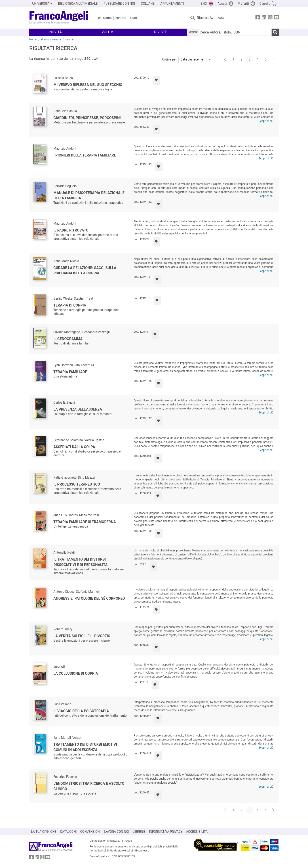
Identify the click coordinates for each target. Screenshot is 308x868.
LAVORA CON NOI (117, 832)
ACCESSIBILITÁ (197, 832)
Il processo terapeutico (77, 484)
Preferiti (243, 4)
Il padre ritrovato (71, 230)
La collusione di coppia (76, 673)
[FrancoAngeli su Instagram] (270, 18)
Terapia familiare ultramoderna (85, 522)
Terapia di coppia (70, 305)
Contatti (121, 18)
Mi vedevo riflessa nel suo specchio (88, 85)
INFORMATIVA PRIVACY (166, 832)
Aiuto (133, 18)
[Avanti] (274, 60)
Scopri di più (266, 121)
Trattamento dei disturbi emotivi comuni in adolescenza (85, 747)
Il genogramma (68, 339)
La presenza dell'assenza (78, 409)
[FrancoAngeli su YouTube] (276, 18)
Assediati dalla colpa (74, 447)
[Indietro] (226, 60)
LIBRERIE (139, 832)
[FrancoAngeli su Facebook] (258, 18)
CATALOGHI (68, 832)
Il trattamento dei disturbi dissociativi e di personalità (80, 562)
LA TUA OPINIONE (44, 832)
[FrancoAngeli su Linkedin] (264, 18)
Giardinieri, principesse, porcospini (87, 118)
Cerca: (193, 32)
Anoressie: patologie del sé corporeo (89, 598)
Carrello (265, 4)
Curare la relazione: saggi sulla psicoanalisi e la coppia (85, 270)
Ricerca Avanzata (211, 18)
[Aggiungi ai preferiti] (157, 80)
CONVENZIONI (90, 832)
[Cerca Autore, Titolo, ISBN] (235, 32)
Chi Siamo (105, 18)
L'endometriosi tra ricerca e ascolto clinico (89, 786)
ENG (204, 4)
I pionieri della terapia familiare (85, 155)
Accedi (222, 4)
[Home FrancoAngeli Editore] (59, 18)
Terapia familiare (70, 372)
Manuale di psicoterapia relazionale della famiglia (89, 195)
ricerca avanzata (51, 40)
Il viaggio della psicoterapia (81, 711)
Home (33, 40)
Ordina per (169, 59)
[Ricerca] (275, 32)
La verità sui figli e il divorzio (82, 636)
